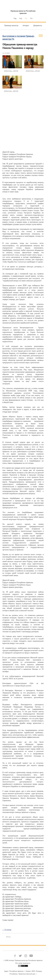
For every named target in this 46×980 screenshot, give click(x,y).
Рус (26, 18)
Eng (15, 18)
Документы (38, 25)
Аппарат (26, 25)
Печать (8, 937)
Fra (31, 18)
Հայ (21, 18)
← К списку (7, 930)
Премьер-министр (11, 25)
